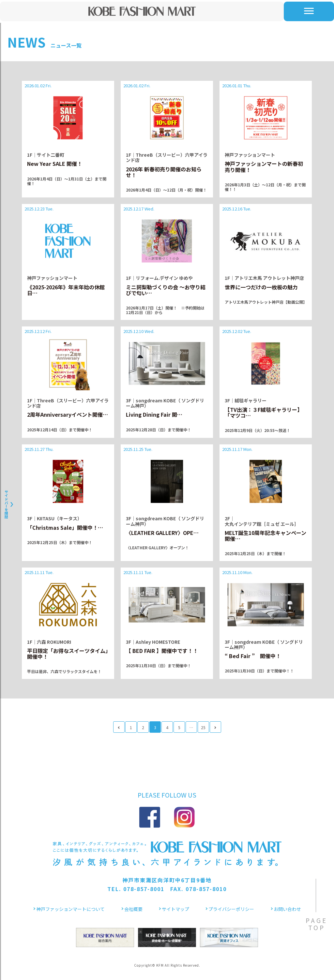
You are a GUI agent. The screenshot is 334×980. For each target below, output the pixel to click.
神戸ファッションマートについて (70, 909)
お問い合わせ (287, 909)
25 (203, 727)
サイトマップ (175, 909)
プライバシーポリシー (231, 909)
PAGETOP (317, 924)
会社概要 (133, 909)
